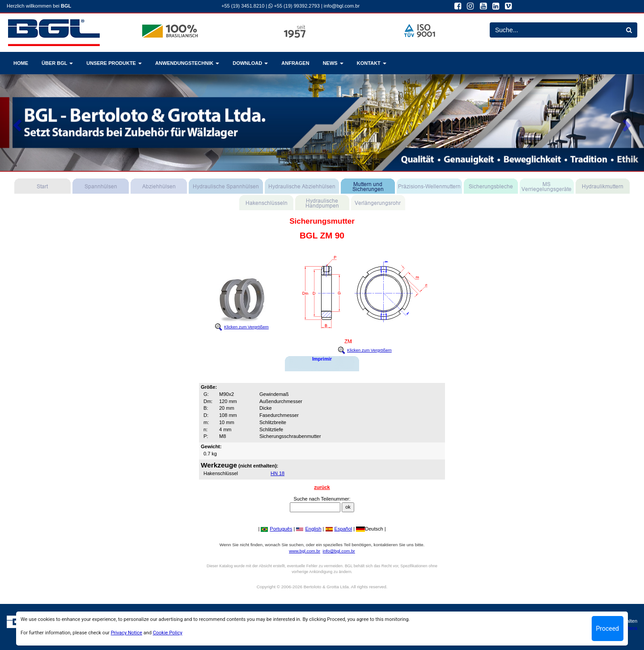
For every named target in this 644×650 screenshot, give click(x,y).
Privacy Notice (127, 633)
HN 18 (278, 473)
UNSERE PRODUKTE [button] (114, 63)
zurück (322, 487)
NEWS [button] (333, 63)
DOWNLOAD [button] (250, 63)
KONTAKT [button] (372, 63)
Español (339, 529)
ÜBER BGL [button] (57, 63)
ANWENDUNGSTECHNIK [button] (187, 63)
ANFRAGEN (295, 63)
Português (276, 529)
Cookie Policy (168, 633)
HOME (21, 63)
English (309, 529)
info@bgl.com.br (342, 6)
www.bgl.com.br (305, 551)
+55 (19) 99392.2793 (294, 6)
